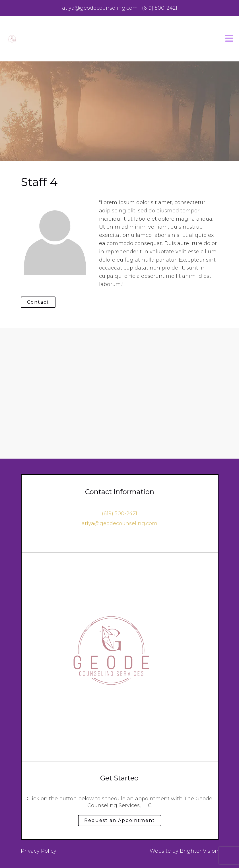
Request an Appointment (120, 820)
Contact (38, 302)
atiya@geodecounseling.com (119, 523)
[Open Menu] (229, 39)
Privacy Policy (39, 851)
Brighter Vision (199, 851)
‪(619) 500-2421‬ (119, 513)
